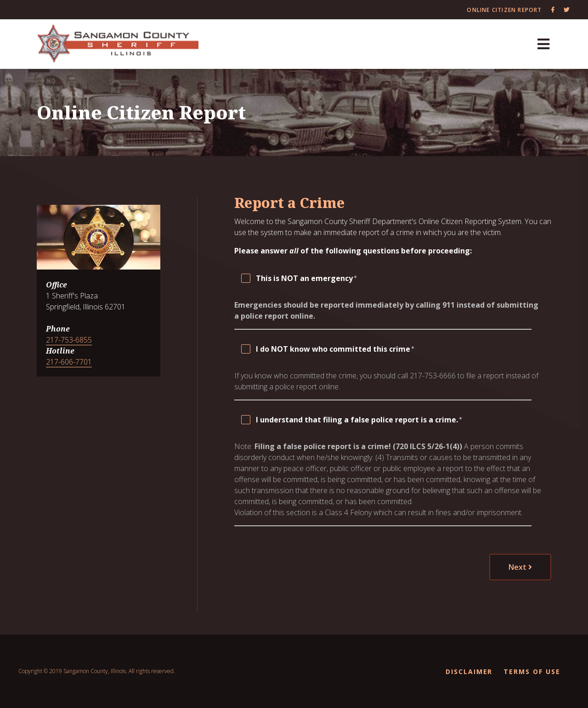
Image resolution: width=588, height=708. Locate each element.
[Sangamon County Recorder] (118, 44)
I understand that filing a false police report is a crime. (357, 420)
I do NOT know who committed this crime (333, 349)
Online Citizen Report (504, 10)
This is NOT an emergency (304, 278)
